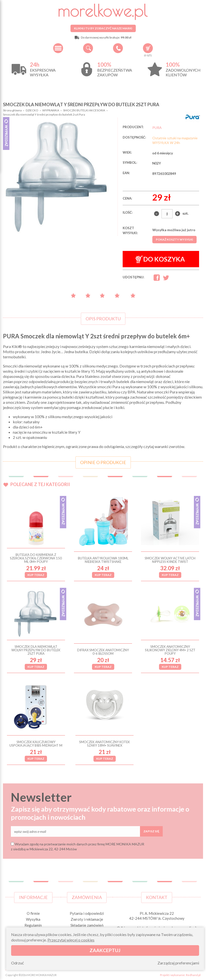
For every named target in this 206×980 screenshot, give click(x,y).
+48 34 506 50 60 (118, 48)
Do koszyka (160, 259)
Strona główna (12, 110)
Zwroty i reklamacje (87, 919)
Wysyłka (33, 919)
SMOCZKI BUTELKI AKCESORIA (84, 110)
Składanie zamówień (87, 925)
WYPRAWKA (51, 110)
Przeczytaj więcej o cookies (71, 940)
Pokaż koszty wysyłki (174, 239)
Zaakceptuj (105, 950)
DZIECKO (32, 110)
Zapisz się (151, 831)
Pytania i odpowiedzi (87, 913)
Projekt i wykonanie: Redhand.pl (180, 975)
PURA (157, 128)
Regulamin (33, 925)
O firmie (33, 913)
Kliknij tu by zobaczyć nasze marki (103, 28)
